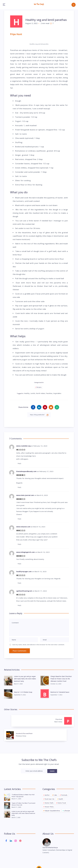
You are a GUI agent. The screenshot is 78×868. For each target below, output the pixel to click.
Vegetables (57, 393)
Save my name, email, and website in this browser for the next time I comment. (39, 645)
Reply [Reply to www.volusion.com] (19, 544)
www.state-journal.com (25, 495)
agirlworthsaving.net (24, 591)
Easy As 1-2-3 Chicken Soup (26, 695)
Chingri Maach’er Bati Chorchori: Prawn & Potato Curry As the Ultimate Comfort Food (62, 680)
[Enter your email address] (34, 758)
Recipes (39, 387)
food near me (50, 786)
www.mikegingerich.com (25, 552)
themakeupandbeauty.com (26, 471)
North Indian (41, 393)
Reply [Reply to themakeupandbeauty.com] (19, 487)
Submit (52, 758)
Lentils (33, 393)
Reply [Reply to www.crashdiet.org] (19, 463)
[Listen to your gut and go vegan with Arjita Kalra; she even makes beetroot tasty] (7, 801)
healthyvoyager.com (24, 571)
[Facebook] (6, 827)
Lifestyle (67, 798)
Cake (55, 782)
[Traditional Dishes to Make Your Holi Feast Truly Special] (7, 784)
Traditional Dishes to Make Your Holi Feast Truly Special (23, 782)
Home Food (62, 790)
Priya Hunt (18, 34)
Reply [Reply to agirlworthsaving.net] (19, 605)
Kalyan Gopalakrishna (52, 798)
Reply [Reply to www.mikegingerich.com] (19, 564)
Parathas (49, 393)
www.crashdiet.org (23, 446)
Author (47, 782)
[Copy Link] (39, 415)
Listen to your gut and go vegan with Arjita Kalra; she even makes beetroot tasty (26, 680)
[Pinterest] (20, 827)
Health (61, 786)
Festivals (64, 782)
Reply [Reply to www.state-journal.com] (19, 519)
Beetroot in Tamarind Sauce (63, 695)
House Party (49, 794)
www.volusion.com (23, 527)
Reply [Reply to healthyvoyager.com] (19, 583)
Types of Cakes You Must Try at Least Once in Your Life (22, 791)
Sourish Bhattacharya (51, 834)
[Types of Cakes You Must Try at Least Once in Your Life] (7, 792)
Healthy (27, 393)
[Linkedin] (11, 827)
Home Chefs (49, 790)
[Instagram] (16, 827)
